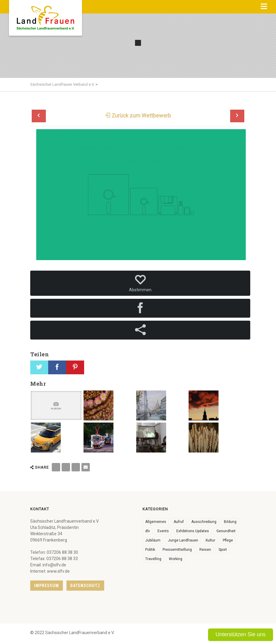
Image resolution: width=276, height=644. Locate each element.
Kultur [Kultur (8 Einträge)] (210, 540)
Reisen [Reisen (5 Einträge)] (205, 550)
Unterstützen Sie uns (241, 634)
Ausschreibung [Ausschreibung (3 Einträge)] (204, 522)
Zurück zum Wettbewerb (138, 116)
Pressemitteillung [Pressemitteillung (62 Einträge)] (177, 550)
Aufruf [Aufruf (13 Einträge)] (179, 522)
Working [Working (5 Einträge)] (176, 559)
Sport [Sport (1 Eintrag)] (223, 550)
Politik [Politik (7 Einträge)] (150, 550)
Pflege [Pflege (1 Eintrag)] (228, 540)
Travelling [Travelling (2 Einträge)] (153, 559)
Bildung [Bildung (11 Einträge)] (230, 522)
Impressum (47, 586)
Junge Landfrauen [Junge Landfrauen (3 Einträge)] (183, 540)
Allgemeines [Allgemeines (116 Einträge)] (156, 522)
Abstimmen (140, 283)
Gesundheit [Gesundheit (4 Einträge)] (226, 531)
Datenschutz (85, 586)
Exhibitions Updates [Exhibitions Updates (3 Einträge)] (193, 531)
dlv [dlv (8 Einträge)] (148, 531)
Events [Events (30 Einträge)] (163, 531)
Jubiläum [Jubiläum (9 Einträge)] (153, 540)
